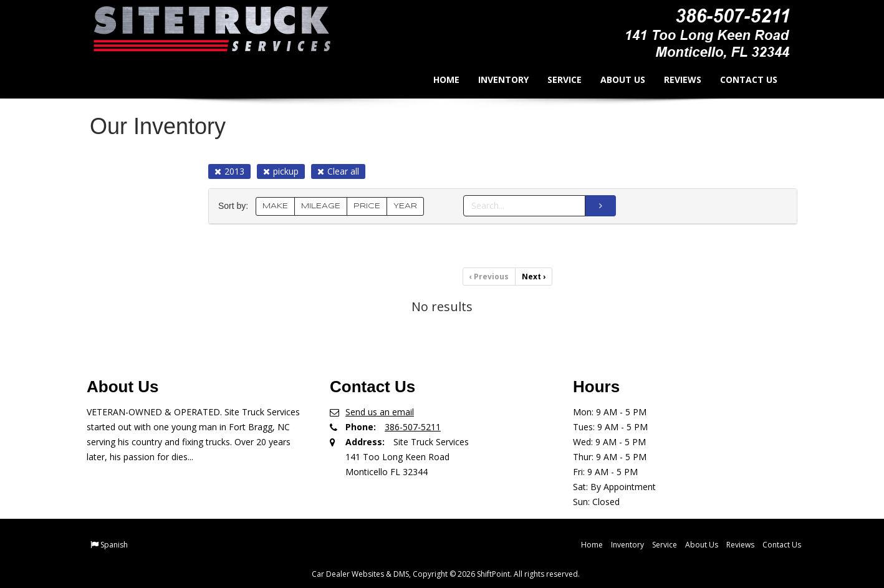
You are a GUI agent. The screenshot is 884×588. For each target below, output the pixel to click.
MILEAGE (321, 206)
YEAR (405, 206)
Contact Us (741, 80)
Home (438, 80)
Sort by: (236, 206)
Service (556, 80)
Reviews (675, 80)
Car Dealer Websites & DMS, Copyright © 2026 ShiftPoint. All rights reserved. (446, 574)
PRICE (367, 206)
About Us (615, 80)
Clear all (338, 171)
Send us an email (380, 412)
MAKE (275, 206)
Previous (489, 277)
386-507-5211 (413, 427)
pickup (281, 171)
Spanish (114, 545)
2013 (229, 171)
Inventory (495, 80)
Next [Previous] (534, 277)
